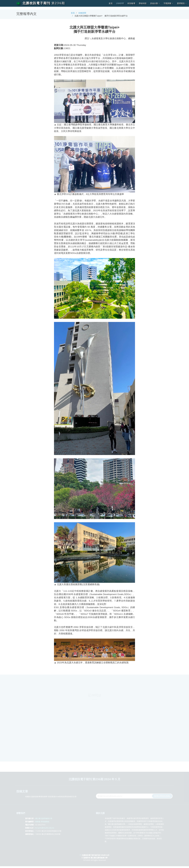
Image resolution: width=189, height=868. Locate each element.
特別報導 (131, 3)
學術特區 (143, 3)
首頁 (111, 3)
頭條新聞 (120, 3)
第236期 (58, 3)
